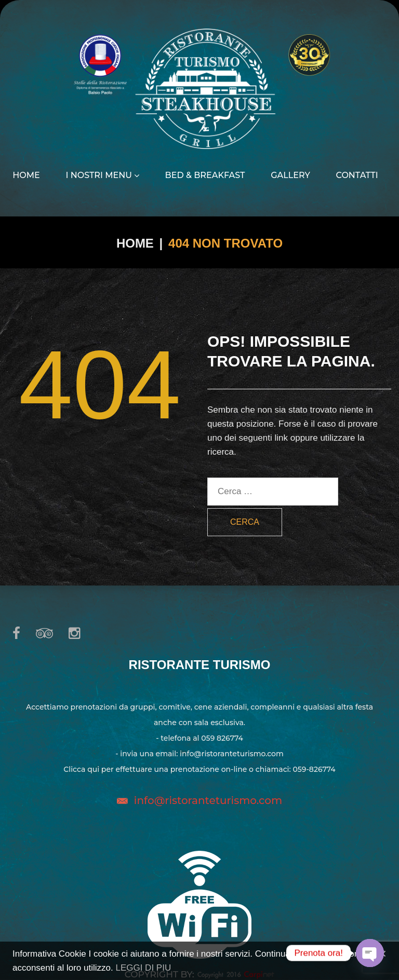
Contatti (357, 175)
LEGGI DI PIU (143, 968)
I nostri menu (102, 175)
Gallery (290, 175)
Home (26, 175)
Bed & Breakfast (205, 175)
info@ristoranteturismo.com (208, 800)
